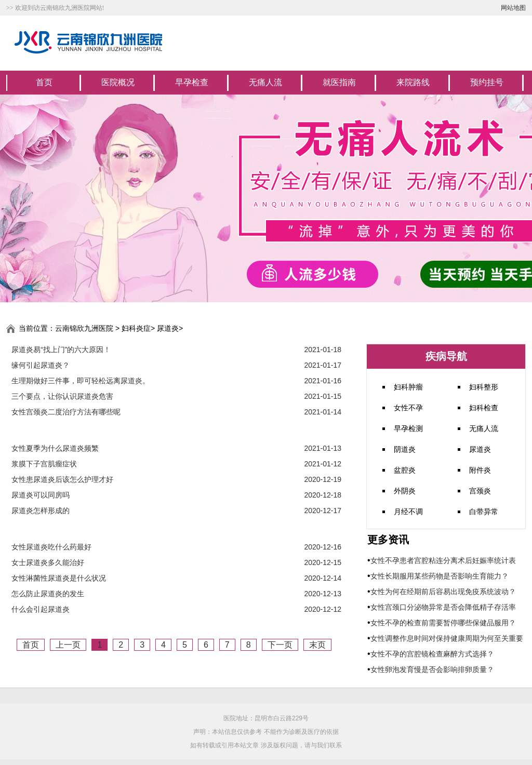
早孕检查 (192, 82)
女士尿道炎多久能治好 (48, 562)
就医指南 (339, 82)
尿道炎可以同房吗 (41, 495)
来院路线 (413, 82)
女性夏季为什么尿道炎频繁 (55, 448)
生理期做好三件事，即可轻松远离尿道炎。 (81, 381)
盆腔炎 (405, 470)
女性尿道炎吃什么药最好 (51, 547)
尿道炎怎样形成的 (41, 511)
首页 (44, 82)
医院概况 (118, 82)
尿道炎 (168, 328)
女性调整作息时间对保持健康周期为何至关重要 (447, 638)
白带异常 (484, 512)
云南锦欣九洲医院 (84, 328)
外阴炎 (405, 491)
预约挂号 (487, 82)
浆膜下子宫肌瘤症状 (44, 464)
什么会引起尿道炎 (41, 609)
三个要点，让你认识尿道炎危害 (62, 396)
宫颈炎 (480, 491)
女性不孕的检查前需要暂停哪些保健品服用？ (443, 623)
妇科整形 (484, 387)
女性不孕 (408, 408)
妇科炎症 (136, 328)
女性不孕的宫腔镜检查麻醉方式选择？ (432, 654)
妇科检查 (484, 408)
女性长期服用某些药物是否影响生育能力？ (440, 576)
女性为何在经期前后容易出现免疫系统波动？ (443, 592)
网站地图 (513, 8)
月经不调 (408, 512)
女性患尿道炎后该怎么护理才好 (62, 479)
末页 (317, 645)
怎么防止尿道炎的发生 (48, 594)
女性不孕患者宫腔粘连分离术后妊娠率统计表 (443, 560)
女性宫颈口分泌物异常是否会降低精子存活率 (443, 607)
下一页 (280, 645)
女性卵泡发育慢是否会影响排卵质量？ (432, 669)
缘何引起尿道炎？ (41, 365)
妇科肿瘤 (408, 387)
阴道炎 (405, 449)
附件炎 (480, 470)
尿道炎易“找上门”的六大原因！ (61, 350)
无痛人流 (265, 82)
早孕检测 (408, 428)
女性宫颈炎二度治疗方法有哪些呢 (66, 412)
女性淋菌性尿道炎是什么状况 (59, 578)
